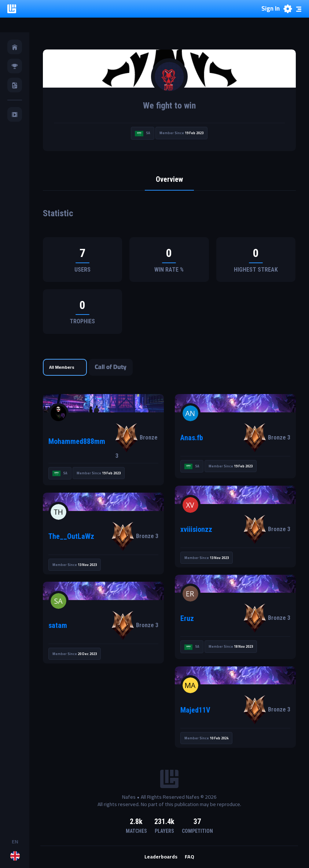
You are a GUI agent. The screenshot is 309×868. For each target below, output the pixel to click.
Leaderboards (161, 857)
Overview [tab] (169, 179)
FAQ (190, 857)
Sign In (271, 9)
